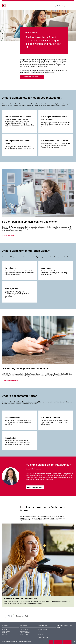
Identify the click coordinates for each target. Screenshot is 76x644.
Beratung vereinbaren (32, 77)
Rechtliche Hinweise (25, 642)
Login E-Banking (60, 6)
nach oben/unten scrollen (74, 642)
